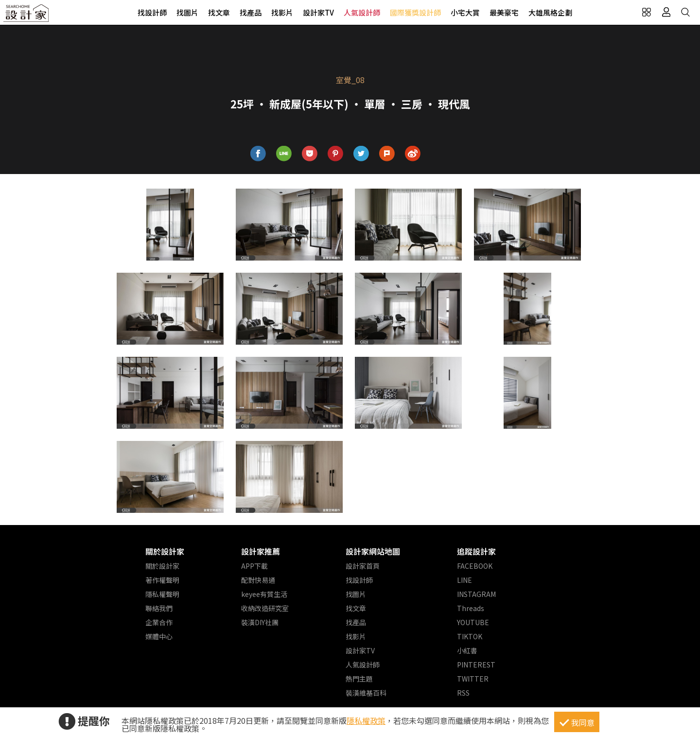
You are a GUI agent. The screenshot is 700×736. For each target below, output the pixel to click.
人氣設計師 (362, 12)
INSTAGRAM (476, 594)
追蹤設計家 (476, 551)
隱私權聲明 (162, 594)
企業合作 (159, 622)
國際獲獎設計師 (415, 12)
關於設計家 (165, 551)
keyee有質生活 (264, 594)
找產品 (251, 12)
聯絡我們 (159, 608)
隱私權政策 (366, 720)
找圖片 (187, 12)
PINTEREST (476, 665)
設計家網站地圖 (373, 551)
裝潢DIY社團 (260, 622)
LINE (464, 580)
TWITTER (473, 679)
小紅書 (467, 650)
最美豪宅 (504, 12)
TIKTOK (470, 636)
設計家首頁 (363, 566)
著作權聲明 (162, 580)
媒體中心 (159, 636)
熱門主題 (359, 679)
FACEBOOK (475, 566)
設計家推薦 (261, 551)
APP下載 (254, 566)
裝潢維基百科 (366, 693)
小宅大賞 (465, 12)
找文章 (219, 12)
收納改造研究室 (265, 608)
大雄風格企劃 (550, 12)
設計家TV (318, 12)
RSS (463, 693)
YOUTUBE (473, 622)
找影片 (282, 12)
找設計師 (152, 12)
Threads (471, 608)
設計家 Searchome (27, 16)
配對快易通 (258, 580)
